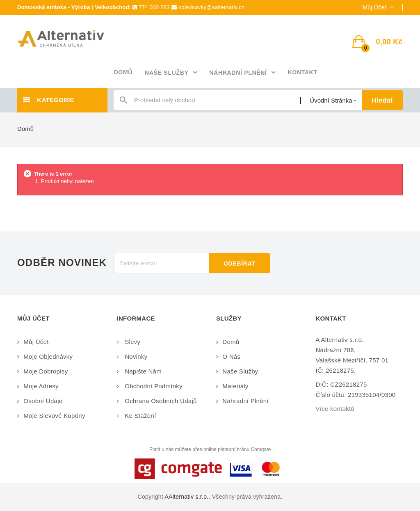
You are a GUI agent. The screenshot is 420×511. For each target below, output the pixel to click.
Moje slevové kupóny (54, 416)
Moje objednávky (48, 356)
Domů (25, 129)
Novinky (135, 356)
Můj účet (36, 342)
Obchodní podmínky (153, 386)
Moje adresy (41, 386)
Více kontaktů (335, 409)
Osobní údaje (43, 401)
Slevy (132, 342)
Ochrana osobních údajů (160, 401)
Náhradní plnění (245, 401)
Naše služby (240, 371)
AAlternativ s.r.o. (186, 497)
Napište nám (142, 371)
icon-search (123, 102)
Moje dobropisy (46, 371)
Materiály (235, 386)
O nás (231, 356)
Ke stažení (140, 416)
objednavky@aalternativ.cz (211, 7)
